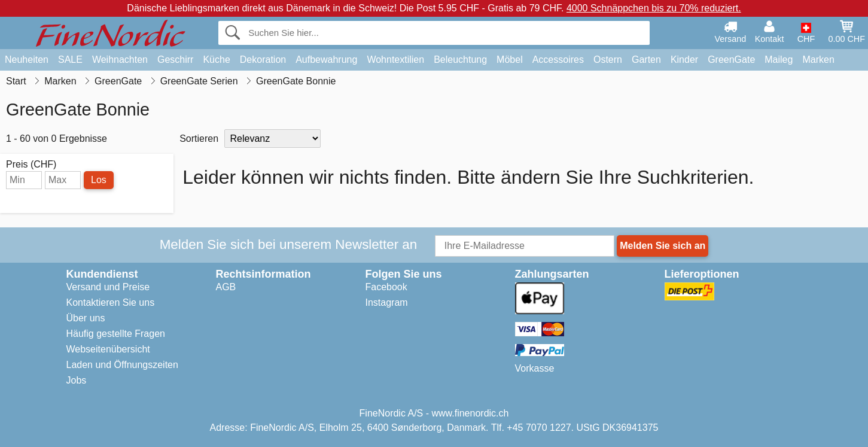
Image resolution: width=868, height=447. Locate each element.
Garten (646, 60)
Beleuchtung (460, 60)
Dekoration (263, 60)
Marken (818, 60)
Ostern (608, 60)
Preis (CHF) (31, 165)
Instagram (387, 302)
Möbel (510, 60)
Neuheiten (27, 60)
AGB (226, 287)
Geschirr (175, 60)
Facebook (386, 287)
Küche (216, 60)
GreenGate (731, 60)
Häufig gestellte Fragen (116, 334)
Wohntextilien (395, 60)
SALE (70, 60)
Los (99, 180)
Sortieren (199, 139)
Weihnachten (120, 60)
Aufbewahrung (326, 60)
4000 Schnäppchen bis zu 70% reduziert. (654, 8)
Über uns (86, 318)
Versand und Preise (108, 287)
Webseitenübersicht (108, 349)
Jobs (77, 380)
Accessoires (558, 60)
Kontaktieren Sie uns (111, 302)
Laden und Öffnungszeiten (122, 365)
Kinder (684, 60)
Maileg (779, 60)
